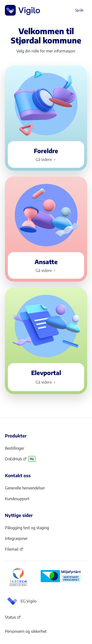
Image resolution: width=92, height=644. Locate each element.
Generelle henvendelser (25, 488)
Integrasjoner (16, 538)
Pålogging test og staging (27, 528)
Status (13, 618)
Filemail (14, 551)
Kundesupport (17, 499)
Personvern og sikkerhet (26, 631)
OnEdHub (16, 460)
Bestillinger (15, 448)
